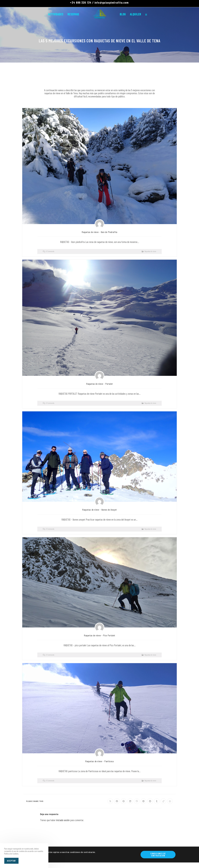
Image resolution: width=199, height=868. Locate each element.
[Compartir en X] (110, 801)
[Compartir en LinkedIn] (130, 801)
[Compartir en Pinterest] (124, 801)
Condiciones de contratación (158, 855)
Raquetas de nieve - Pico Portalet (99, 635)
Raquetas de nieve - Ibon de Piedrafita (99, 232)
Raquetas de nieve (150, 251)
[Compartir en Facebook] (117, 801)
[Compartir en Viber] (137, 801)
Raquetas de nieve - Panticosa (99, 761)
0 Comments (50, 251)
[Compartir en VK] (143, 801)
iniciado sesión (63, 820)
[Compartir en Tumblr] (157, 801)
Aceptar (11, 861)
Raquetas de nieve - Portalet (99, 384)
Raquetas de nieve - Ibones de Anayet (99, 510)
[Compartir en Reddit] (150, 801)
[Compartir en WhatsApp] (170, 801)
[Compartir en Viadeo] (163, 801)
